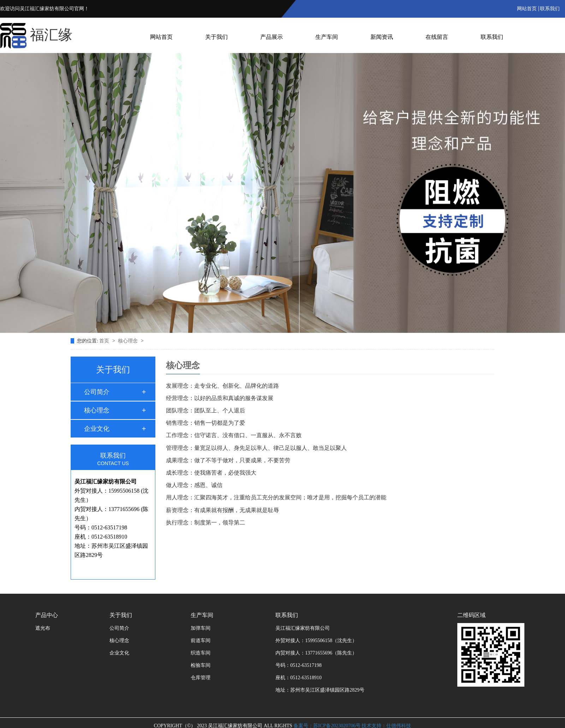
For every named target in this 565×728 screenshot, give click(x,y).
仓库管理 (201, 678)
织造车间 (201, 653)
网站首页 (527, 9)
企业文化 (97, 429)
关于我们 (216, 37)
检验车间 (201, 665)
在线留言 (437, 37)
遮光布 (43, 628)
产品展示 (272, 37)
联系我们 (550, 9)
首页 (105, 341)
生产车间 (327, 37)
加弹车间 (201, 628)
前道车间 (201, 641)
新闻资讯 (382, 37)
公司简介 (97, 392)
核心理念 (129, 341)
